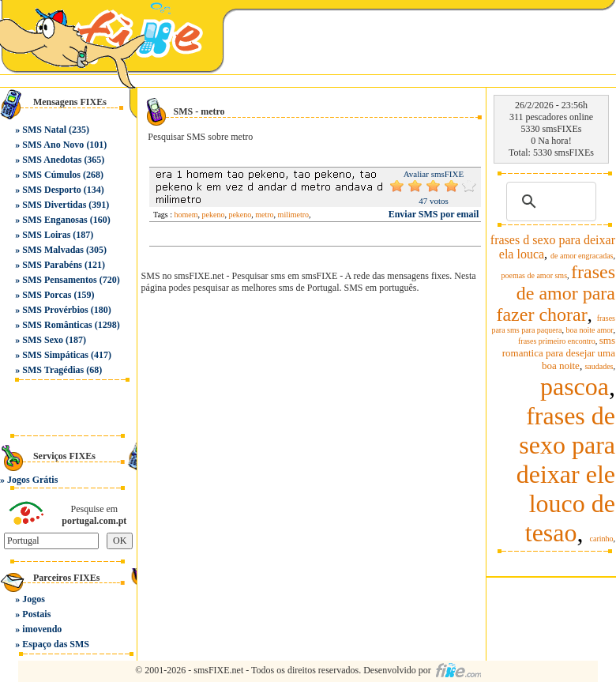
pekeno (214, 215)
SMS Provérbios (55, 310)
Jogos (34, 599)
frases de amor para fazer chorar (556, 293)
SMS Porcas (47, 295)
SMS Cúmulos (51, 175)
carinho (602, 539)
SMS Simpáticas (55, 355)
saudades (599, 366)
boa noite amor (590, 330)
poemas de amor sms (534, 275)
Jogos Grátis (32, 480)
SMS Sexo (43, 340)
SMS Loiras (46, 235)
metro (264, 215)
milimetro (293, 215)
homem (186, 215)
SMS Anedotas (52, 160)
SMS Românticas (57, 325)
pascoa (575, 386)
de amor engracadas (582, 256)
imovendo (42, 629)
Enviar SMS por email (434, 214)
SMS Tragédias (53, 370)
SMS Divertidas (54, 205)
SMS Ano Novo (53, 145)
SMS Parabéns (52, 265)
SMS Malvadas (53, 250)
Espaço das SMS (56, 644)
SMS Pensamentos (59, 280)
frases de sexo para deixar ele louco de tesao (566, 474)
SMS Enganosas (54, 220)
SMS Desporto (51, 190)
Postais (36, 614)
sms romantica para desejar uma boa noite (559, 353)
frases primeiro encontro (557, 341)
